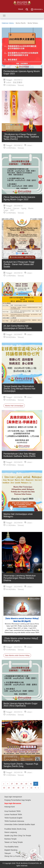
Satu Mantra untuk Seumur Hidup (17, 655)
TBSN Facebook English (13, 818)
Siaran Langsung (11, 832)
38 (17, 784)
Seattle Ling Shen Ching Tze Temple (18, 836)
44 (9, 788)
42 (36, 784)
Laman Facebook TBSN (13, 814)
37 (12, 784)
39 (21, 784)
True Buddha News (11, 847)
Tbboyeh (8, 853)
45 (14, 788)
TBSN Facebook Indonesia (14, 821)
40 (26, 784)
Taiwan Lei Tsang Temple (14, 842)
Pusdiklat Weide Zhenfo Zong (15, 829)
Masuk (21, 9)
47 (23, 788)
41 (31, 784)
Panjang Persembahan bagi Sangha (18, 800)
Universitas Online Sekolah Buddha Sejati (20, 824)
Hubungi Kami (10, 807)
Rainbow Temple (11, 839)
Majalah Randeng (11, 850)
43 (4, 788)
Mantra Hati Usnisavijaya (14, 406)
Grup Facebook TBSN (12, 811)
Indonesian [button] (37, 9)
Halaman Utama (8, 23)
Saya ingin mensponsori (13, 797)
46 (18, 788)
